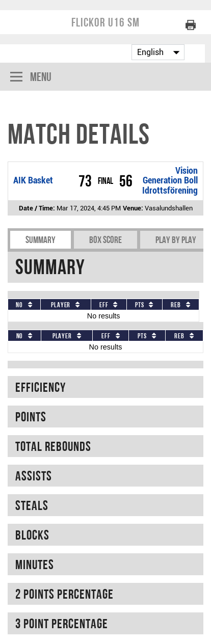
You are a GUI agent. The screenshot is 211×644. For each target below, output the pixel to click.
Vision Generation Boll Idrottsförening (170, 181)
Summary (41, 240)
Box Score (106, 240)
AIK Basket (33, 180)
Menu (31, 78)
